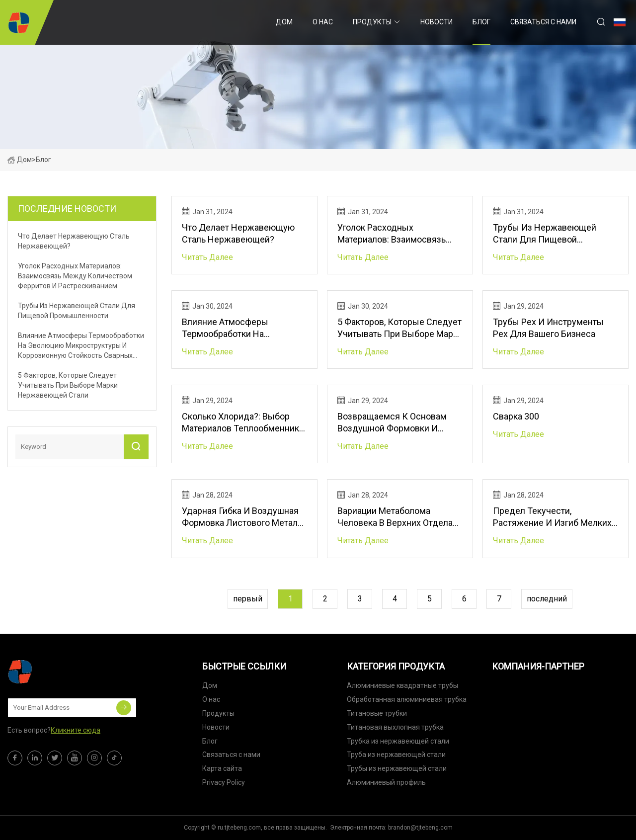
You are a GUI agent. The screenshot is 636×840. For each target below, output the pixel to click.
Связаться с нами (543, 22)
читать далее (207, 257)
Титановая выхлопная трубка (395, 727)
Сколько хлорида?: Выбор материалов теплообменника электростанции (243, 423)
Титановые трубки (377, 713)
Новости (437, 22)
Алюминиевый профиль (386, 782)
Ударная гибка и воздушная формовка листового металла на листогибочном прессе (244, 517)
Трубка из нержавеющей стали (398, 741)
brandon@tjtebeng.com (420, 828)
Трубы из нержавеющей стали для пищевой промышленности (545, 234)
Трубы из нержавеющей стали (397, 768)
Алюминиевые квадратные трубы (402, 685)
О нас (323, 22)
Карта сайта (222, 768)
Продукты (372, 22)
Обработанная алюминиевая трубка (407, 699)
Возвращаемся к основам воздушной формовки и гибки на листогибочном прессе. (392, 423)
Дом (284, 22)
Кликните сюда (76, 730)
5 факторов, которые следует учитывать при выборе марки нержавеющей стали (400, 328)
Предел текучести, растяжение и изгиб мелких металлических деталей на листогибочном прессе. (552, 517)
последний (547, 599)
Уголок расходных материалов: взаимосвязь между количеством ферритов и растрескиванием (400, 234)
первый (248, 599)
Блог (481, 22)
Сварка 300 (516, 416)
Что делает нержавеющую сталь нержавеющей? (238, 233)
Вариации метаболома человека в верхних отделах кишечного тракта (397, 517)
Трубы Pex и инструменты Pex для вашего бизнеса (548, 328)
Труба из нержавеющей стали (396, 755)
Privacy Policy (224, 782)
